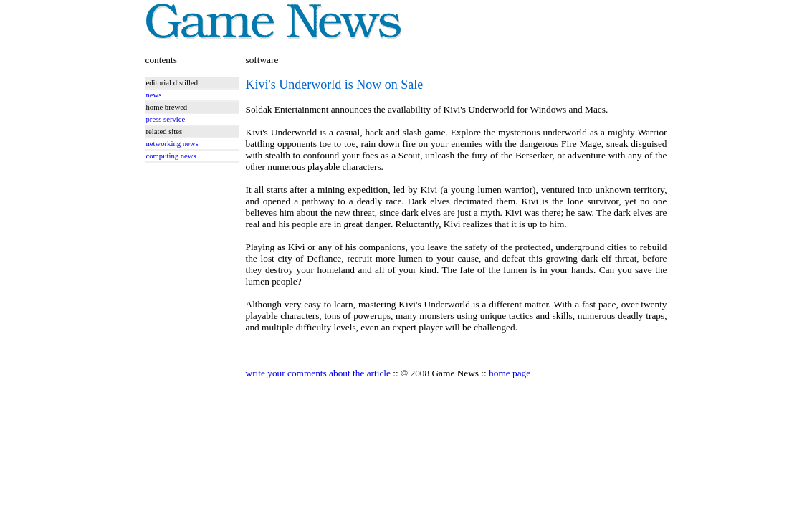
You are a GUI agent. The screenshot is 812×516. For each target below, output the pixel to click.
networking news (172, 144)
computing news (171, 156)
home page (510, 373)
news (154, 95)
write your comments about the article (318, 373)
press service (166, 119)
